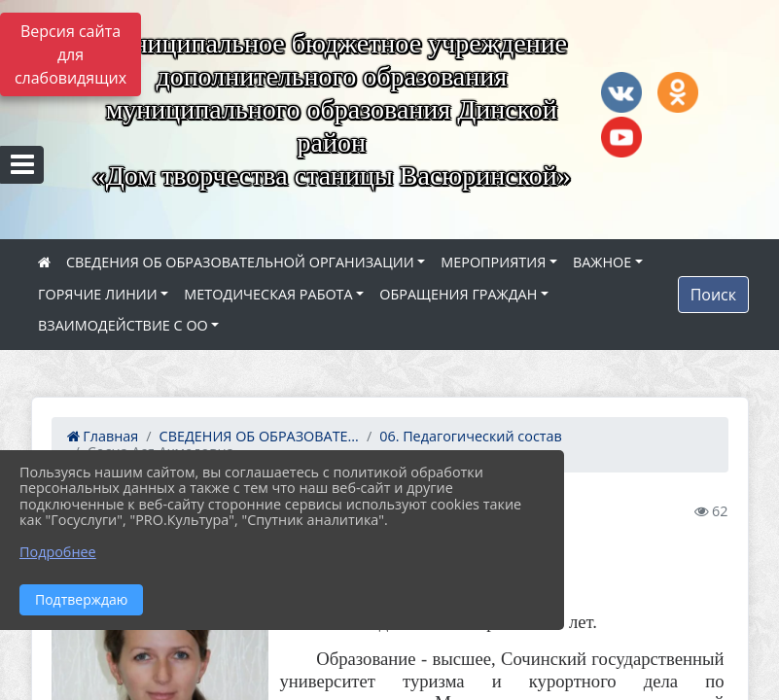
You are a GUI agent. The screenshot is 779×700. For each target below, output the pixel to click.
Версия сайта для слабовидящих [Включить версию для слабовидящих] (71, 54)
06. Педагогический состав (471, 436)
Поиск (713, 295)
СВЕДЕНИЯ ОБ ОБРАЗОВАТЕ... (259, 436)
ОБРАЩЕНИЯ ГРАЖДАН (458, 294)
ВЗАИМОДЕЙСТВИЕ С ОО (123, 325)
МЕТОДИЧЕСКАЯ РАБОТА (268, 294)
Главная (103, 436)
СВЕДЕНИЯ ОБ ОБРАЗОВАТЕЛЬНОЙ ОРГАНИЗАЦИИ (240, 262)
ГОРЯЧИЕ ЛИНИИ (98, 294)
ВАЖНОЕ (602, 262)
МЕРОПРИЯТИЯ (493, 262)
